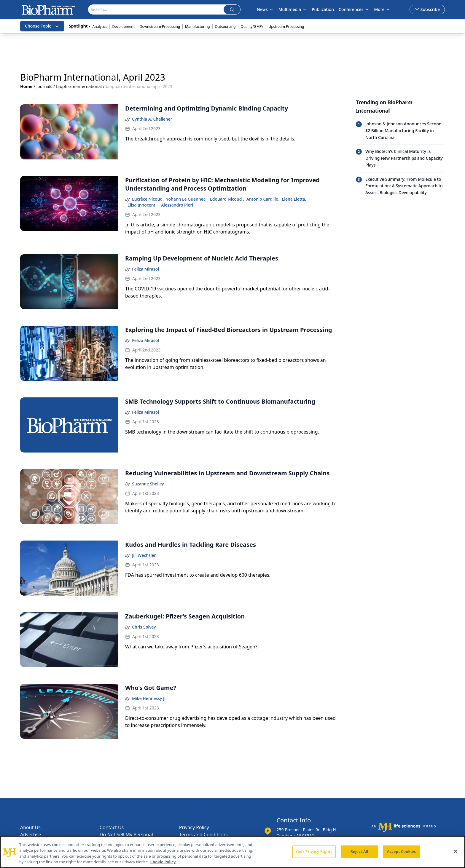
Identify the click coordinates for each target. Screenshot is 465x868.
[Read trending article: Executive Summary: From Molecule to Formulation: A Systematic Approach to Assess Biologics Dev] (400, 186)
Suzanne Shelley (148, 484)
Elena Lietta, (294, 199)
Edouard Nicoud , (227, 199)
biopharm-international (79, 86)
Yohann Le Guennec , (187, 199)
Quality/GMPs (252, 27)
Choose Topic (42, 26)
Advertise (31, 835)
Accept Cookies (402, 851)
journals (44, 86)
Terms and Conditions (203, 835)
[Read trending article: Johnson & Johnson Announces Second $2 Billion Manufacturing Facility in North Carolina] (400, 131)
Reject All (359, 851)
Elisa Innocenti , (143, 205)
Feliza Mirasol (145, 269)
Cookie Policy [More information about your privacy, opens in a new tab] (163, 862)
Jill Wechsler (144, 555)
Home (26, 86)
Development (123, 27)
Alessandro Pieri (177, 205)
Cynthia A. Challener (152, 119)
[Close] (456, 851)
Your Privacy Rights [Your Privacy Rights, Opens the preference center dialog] (314, 851)
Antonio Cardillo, (263, 199)
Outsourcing (225, 27)
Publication (323, 9)
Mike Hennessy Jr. (149, 698)
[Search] (156, 9)
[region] (232, 852)
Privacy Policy (194, 827)
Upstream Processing (286, 27)
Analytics (100, 27)
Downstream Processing (160, 27)
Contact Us (112, 827)
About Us (30, 827)
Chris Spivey (144, 627)
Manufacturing (198, 27)
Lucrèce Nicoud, (148, 199)
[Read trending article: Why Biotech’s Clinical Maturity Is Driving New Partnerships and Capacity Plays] (400, 158)
